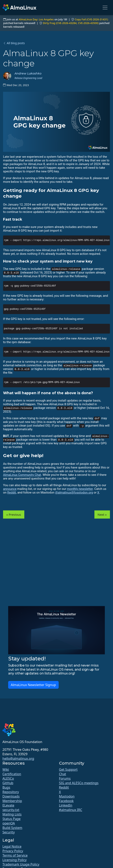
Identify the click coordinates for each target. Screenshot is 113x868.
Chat (63, 774)
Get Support (68, 769)
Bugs (6, 787)
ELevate (8, 805)
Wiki (6, 769)
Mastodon (67, 796)
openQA (9, 823)
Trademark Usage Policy (21, 864)
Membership (12, 801)
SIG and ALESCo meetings (79, 783)
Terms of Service (15, 855)
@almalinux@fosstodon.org (74, 493)
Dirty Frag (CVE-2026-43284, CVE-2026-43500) (71, 23)
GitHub (8, 783)
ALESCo (8, 778)
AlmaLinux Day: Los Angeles (36, 19)
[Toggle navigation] (105, 8)
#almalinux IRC (71, 810)
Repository (11, 792)
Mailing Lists (12, 814)
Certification (12, 774)
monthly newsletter (80, 489)
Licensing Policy (15, 860)
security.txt (11, 810)
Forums (65, 778)
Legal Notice (12, 846)
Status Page (12, 819)
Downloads (11, 796)
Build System (12, 828)
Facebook (66, 801)
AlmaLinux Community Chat (22, 475)
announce (10, 489)
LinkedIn (66, 805)
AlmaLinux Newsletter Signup (33, 685)
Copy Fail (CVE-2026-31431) (91, 19)
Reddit (12, 493)
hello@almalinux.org (18, 759)
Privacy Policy (13, 851)
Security (9, 832)
